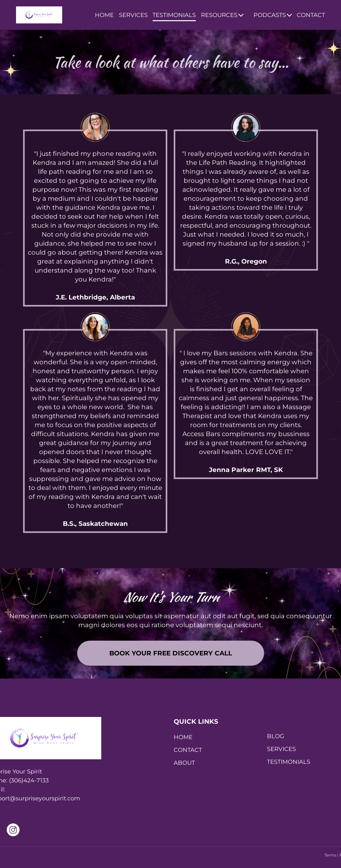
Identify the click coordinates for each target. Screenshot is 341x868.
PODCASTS (273, 15)
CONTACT (311, 15)
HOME (104, 15)
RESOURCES (222, 15)
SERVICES (133, 15)
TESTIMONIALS (174, 15)
